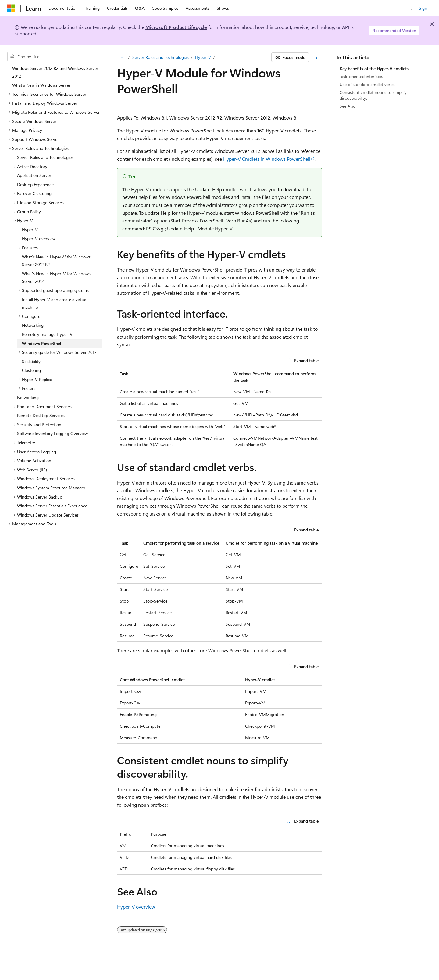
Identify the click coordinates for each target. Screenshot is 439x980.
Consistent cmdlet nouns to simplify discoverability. (373, 95)
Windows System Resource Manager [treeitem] (51, 488)
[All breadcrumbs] (122, 57)
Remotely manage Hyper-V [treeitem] (47, 334)
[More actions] (317, 57)
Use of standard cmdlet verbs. (368, 84)
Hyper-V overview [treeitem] (39, 238)
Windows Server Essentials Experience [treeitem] (52, 506)
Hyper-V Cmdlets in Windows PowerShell (267, 159)
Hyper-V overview (136, 907)
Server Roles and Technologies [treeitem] (45, 157)
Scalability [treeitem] (31, 361)
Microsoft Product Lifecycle (176, 27)
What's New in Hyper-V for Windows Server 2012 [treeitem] (56, 277)
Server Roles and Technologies (161, 57)
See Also (348, 106)
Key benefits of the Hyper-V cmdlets (374, 68)
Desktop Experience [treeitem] (35, 184)
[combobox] (55, 57)
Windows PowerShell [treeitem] (42, 343)
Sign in (425, 8)
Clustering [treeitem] (31, 370)
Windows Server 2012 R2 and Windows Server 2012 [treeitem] (55, 72)
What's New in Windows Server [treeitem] (41, 85)
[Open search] (410, 8)
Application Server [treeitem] (34, 175)
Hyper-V (203, 57)
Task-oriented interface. (361, 76)
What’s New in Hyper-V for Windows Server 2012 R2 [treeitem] (56, 261)
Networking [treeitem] (33, 325)
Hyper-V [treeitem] (30, 230)
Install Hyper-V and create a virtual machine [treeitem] (55, 303)
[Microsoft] (11, 8)
